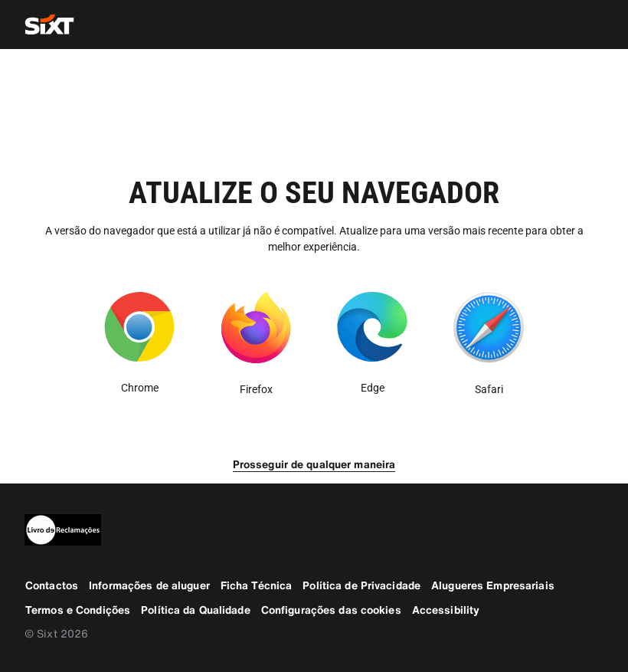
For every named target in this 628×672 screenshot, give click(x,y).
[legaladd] (314, 530)
